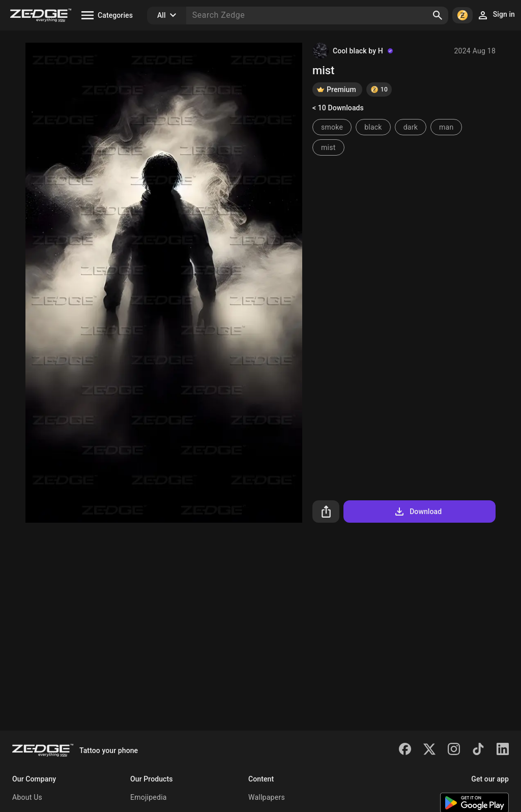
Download (417, 512)
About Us (27, 797)
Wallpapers (267, 797)
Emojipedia (149, 797)
